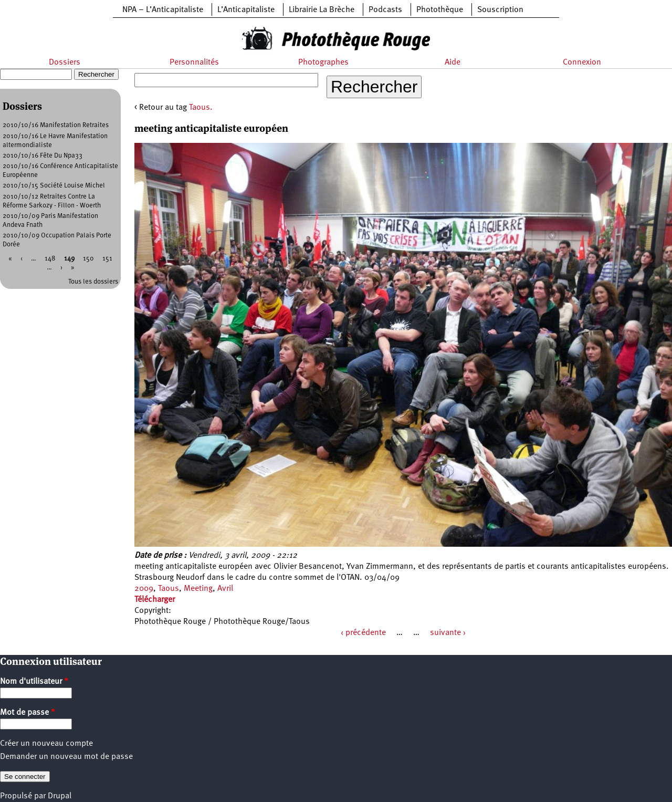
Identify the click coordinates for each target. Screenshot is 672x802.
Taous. (201, 108)
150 (88, 259)
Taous (169, 589)
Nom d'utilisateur (34, 682)
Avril (225, 589)
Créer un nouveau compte (46, 744)
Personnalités (194, 63)
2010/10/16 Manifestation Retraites (56, 125)
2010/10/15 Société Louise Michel (54, 186)
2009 (144, 589)
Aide (453, 63)
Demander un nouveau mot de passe (66, 757)
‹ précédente (363, 633)
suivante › (448, 633)
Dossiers (65, 63)
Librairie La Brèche (322, 10)
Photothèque (440, 10)
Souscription (500, 10)
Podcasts (385, 10)
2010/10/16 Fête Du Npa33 (43, 156)
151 (107, 259)
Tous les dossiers (93, 282)
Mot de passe (28, 713)
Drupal (60, 796)
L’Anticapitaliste (246, 10)
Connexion (582, 63)
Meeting (198, 589)
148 (50, 259)
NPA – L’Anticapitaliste (163, 10)
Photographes (323, 63)
